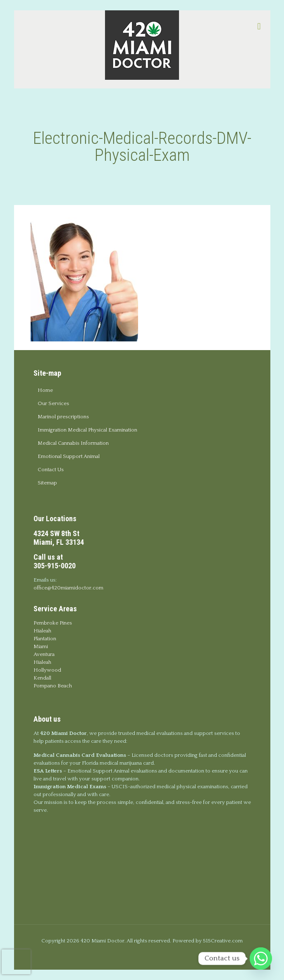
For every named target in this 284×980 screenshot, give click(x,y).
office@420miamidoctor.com (68, 588)
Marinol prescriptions (63, 417)
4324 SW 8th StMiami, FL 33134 (59, 538)
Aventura (44, 654)
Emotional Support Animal (69, 456)
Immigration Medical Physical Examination (87, 430)
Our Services (53, 403)
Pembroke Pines (53, 623)
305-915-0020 (55, 566)
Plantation (45, 639)
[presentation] (16, 962)
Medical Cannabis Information (73, 443)
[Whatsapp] (261, 959)
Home (45, 390)
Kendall (42, 678)
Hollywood (47, 670)
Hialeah (42, 631)
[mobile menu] (259, 27)
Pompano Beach (53, 686)
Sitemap (47, 483)
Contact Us (51, 470)
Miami (41, 646)
